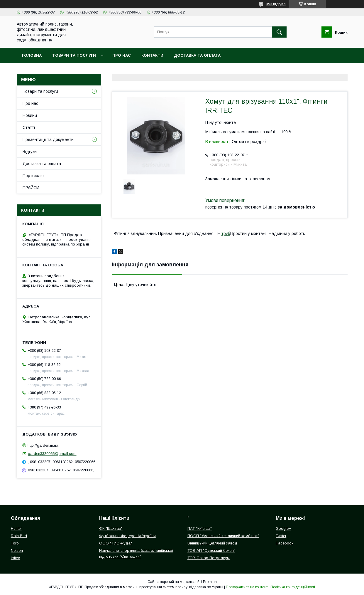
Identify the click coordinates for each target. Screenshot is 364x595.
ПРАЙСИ (31, 188)
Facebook (285, 543)
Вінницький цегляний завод (212, 543)
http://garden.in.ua (43, 445)
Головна (32, 55)
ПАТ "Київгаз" (200, 528)
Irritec (15, 558)
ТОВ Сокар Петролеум (209, 558)
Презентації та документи (48, 139)
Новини (30, 115)
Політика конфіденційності (293, 587)
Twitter (281, 536)
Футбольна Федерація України (127, 536)
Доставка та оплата (197, 55)
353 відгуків (276, 4)
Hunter (16, 528)
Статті (29, 127)
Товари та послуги (74, 55)
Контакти (152, 55)
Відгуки (30, 152)
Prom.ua (210, 582)
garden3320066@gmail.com (52, 454)
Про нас (122, 55)
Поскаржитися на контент (247, 587)
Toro (15, 543)
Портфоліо (33, 176)
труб (226, 233)
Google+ (283, 528)
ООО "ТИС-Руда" (116, 543)
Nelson (17, 551)
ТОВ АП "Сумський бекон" (211, 551)
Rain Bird (19, 536)
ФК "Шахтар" (111, 528)
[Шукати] (279, 32)
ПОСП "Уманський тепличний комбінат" (223, 536)
